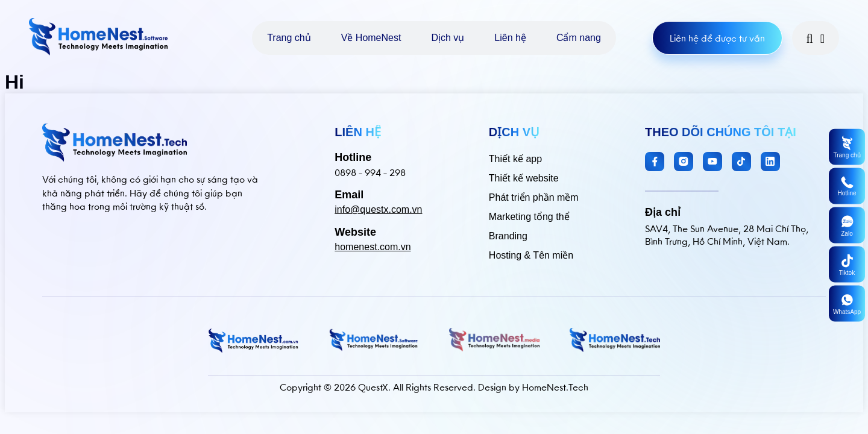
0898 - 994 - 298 (370, 172)
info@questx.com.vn (378, 209)
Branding (508, 236)
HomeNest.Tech (555, 387)
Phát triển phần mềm (534, 197)
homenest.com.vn (373, 247)
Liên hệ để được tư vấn (717, 38)
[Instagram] (684, 162)
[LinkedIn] (770, 162)
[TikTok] (741, 162)
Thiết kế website (524, 178)
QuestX (373, 387)
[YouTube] (712, 162)
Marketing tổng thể (529, 217)
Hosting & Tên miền (531, 255)
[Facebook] (655, 162)
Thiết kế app (515, 159)
